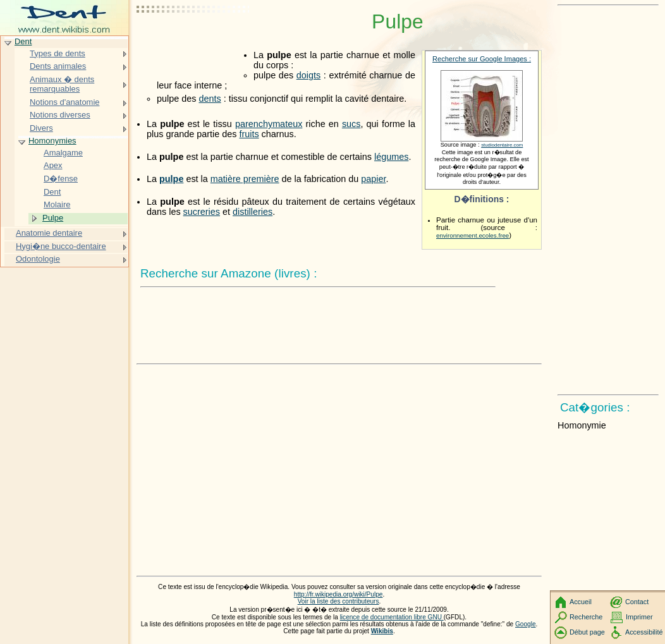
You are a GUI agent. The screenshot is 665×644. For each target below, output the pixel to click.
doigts (308, 75)
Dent (23, 41)
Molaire (57, 204)
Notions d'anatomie (64, 102)
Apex (53, 165)
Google (526, 624)
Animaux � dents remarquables (62, 84)
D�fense (61, 179)
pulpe (171, 179)
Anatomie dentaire (49, 233)
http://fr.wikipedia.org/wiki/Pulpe (339, 594)
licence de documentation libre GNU (392, 617)
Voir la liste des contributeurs (339, 601)
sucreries (202, 212)
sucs (351, 124)
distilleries (253, 212)
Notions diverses (60, 115)
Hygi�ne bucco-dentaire (61, 246)
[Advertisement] (193, 41)
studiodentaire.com (502, 145)
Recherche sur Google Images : (482, 59)
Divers (41, 128)
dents (210, 99)
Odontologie (38, 259)
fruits (249, 134)
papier (373, 179)
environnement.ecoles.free (473, 235)
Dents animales (58, 66)
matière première (245, 179)
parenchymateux (269, 124)
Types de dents (58, 53)
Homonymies (52, 141)
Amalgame (63, 153)
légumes (391, 157)
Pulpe (53, 218)
